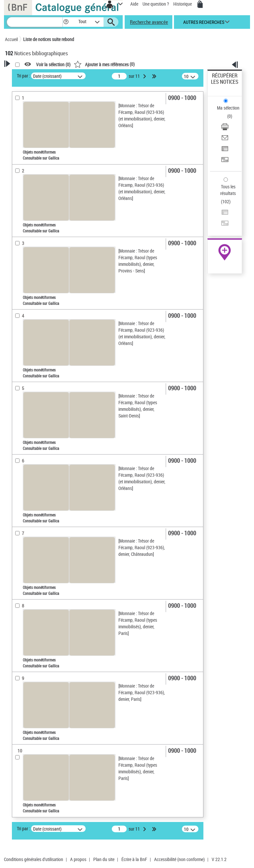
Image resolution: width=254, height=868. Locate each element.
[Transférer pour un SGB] (225, 162)
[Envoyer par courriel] (225, 140)
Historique (183, 4)
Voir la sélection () (53, 64)
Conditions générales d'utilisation (34, 859)
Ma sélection (228, 108)
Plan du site (104, 859)
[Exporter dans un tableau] (225, 151)
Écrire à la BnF (134, 859)
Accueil (11, 39)
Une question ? (156, 4)
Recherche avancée (149, 22)
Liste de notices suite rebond (49, 39)
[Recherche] (35, 22)
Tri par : (23, 76)
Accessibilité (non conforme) (179, 859)
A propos (78, 859)
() (104, 64)
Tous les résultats (228, 190)
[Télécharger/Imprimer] (225, 129)
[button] (66, 22)
